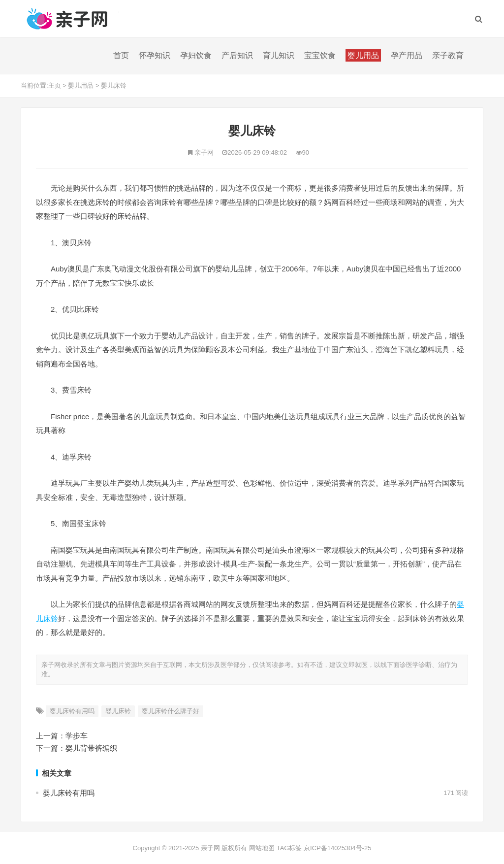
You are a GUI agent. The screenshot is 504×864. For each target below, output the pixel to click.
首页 (121, 55)
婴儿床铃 (114, 85)
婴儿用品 (81, 85)
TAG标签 (289, 848)
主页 (55, 85)
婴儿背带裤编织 (91, 748)
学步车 (77, 736)
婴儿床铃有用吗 (72, 711)
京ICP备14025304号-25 (337, 848)
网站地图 (262, 848)
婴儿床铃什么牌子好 (171, 711)
